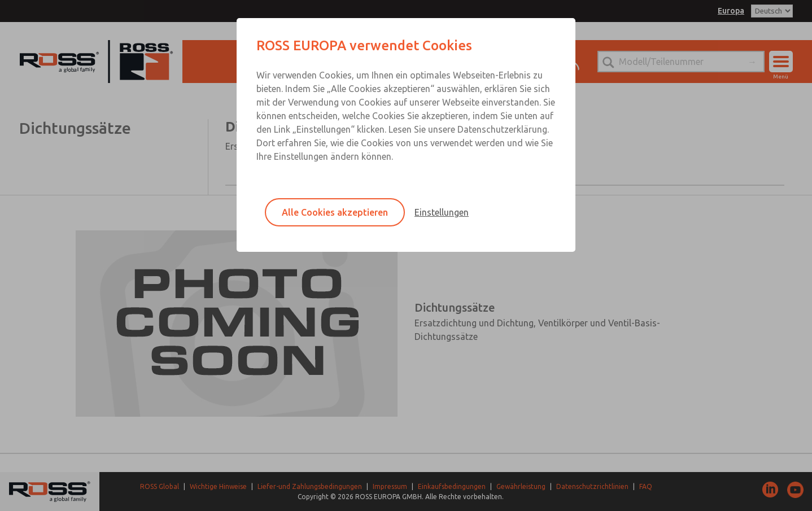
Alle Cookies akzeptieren (335, 212)
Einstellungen (442, 212)
